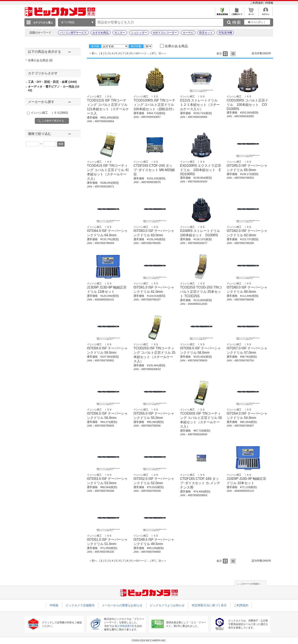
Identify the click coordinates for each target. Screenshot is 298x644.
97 (153, 53)
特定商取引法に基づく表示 (209, 605)
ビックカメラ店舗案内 (80, 605)
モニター (120, 33)
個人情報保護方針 (125, 626)
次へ (161, 53)
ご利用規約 (257, 3)
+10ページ (140, 53)
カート (251, 13)
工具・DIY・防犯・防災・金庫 (52, 82)
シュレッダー (139, 33)
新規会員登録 (222, 13)
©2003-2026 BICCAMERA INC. (149, 640)
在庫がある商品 (40, 60)
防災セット (206, 33)
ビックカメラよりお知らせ (167, 605)
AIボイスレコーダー (165, 33)
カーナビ (188, 33)
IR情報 (269, 3)
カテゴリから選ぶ (43, 23)
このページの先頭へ (250, 584)
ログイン (266, 13)
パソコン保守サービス (73, 33)
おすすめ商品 (101, 33)
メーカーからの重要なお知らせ (122, 605)
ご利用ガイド (237, 13)
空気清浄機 (225, 33)
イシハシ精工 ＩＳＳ (49, 113)
